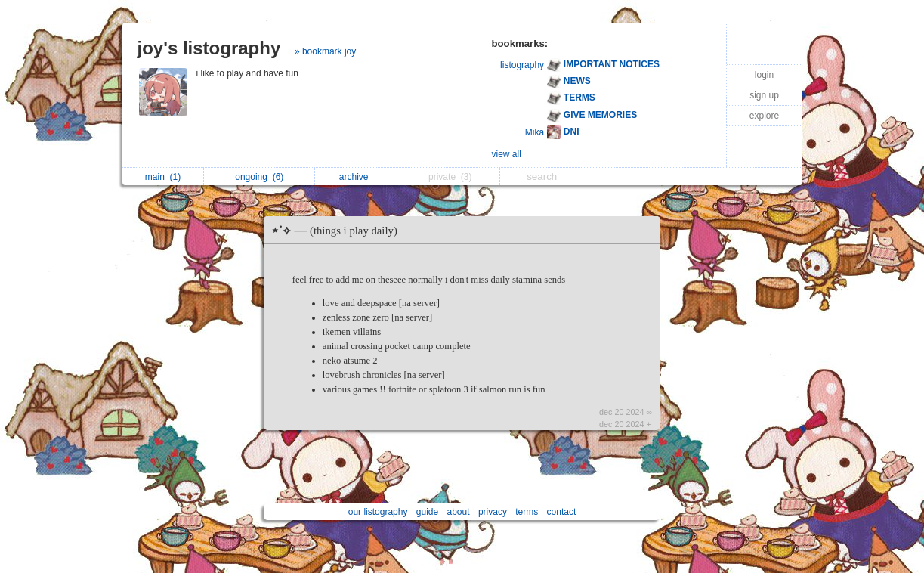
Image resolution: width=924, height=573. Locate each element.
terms (527, 512)
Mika (535, 132)
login (764, 75)
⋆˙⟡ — (338, 230)
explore (764, 116)
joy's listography (209, 48)
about (459, 512)
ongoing (259, 177)
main (163, 177)
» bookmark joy (325, 51)
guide (427, 512)
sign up (764, 95)
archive (358, 177)
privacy (493, 512)
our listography (378, 512)
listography (522, 65)
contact (562, 512)
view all (507, 154)
